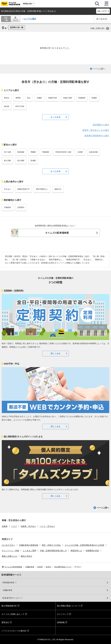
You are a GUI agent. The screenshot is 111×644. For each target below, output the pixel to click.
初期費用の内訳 (92, 551)
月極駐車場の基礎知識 (28, 545)
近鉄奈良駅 (93, 152)
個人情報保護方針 (9, 606)
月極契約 (8, 207)
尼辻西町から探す (101, 125)
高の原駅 (21, 161)
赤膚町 (39, 98)
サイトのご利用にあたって (13, 614)
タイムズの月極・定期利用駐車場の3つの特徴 (84, 545)
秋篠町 (94, 98)
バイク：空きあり (47, 526)
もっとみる (56, 117)
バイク (14, 526)
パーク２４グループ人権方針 (14, 631)
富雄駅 (33, 161)
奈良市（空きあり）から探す (96, 130)
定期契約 (21, 207)
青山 (29, 98)
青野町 (18, 98)
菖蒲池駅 (21, 152)
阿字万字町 (20, 106)
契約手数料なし (42, 189)
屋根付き (58, 189)
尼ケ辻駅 (8, 152)
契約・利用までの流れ (51, 545)
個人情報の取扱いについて (68, 606)
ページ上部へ (99, 69)
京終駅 (80, 152)
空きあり (8, 189)
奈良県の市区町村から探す (97, 136)
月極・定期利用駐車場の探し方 (53, 551)
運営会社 (5, 622)
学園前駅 (46, 152)
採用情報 (61, 622)
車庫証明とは (76, 551)
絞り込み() (102, 19)
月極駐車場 (7, 590)
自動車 (5, 526)
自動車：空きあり (28, 526)
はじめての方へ (8, 545)
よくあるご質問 (29, 551)
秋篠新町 (82, 98)
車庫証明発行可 (23, 189)
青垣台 (7, 98)
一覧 (6, 20)
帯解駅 (33, 152)
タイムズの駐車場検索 (57, 233)
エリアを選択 (30, 19)
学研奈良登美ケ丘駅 (63, 152)
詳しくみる (56, 354)
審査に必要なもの (9, 556)
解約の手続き (27, 556)
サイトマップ (63, 614)
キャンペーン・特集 (10, 551)
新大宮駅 (8, 161)
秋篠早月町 (53, 98)
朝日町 (7, 106)
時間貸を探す (28, 4)
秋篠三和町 (68, 98)
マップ (15, 20)
